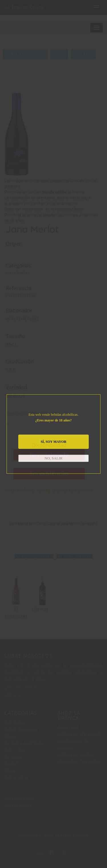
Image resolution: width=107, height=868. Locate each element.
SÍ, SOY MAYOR (53, 442)
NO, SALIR (53, 458)
